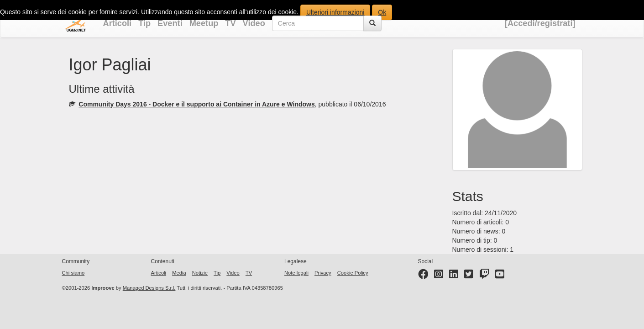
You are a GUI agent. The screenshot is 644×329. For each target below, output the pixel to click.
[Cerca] (372, 23)
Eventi (170, 23)
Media (179, 273)
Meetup (204, 23)
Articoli (118, 23)
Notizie (200, 273)
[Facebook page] (423, 276)
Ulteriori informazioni (335, 12)
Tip (144, 23)
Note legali (296, 273)
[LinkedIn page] (454, 276)
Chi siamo (73, 273)
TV (230, 23)
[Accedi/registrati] (540, 23)
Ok (382, 12)
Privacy (323, 273)
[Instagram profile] (439, 276)
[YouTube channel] (500, 276)
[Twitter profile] (469, 276)
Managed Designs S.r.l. (149, 288)
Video (254, 23)
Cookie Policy (353, 273)
